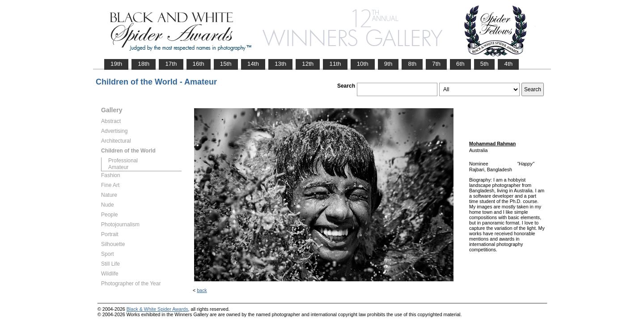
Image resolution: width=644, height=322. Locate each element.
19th (116, 64)
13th (280, 64)
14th (253, 64)
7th (436, 64)
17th (171, 64)
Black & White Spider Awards (157, 309)
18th (144, 64)
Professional (123, 161)
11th (335, 64)
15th (226, 64)
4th (508, 64)
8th (412, 64)
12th (308, 64)
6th (460, 64)
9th (388, 64)
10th (363, 64)
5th (485, 64)
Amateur (118, 167)
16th (199, 64)
